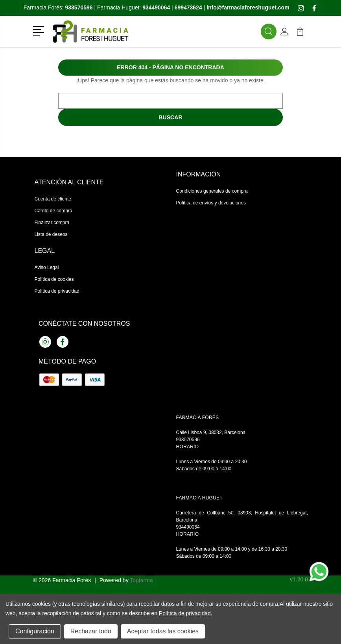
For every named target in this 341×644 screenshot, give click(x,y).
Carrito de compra (53, 211)
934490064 (188, 527)
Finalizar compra (52, 223)
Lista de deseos (51, 234)
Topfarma (141, 580)
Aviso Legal (47, 267)
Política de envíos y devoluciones (211, 203)
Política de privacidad (57, 291)
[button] (40, 30)
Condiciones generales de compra (212, 191)
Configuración (35, 631)
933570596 (188, 440)
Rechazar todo (91, 631)
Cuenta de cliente (53, 199)
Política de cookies (54, 279)
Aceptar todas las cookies (163, 631)
